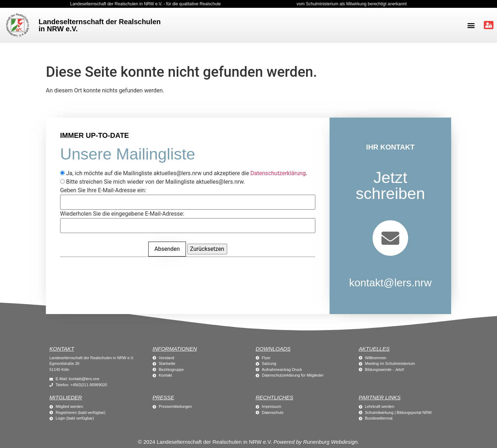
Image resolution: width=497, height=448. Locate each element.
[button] (471, 25)
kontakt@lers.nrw (390, 283)
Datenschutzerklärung (278, 173)
